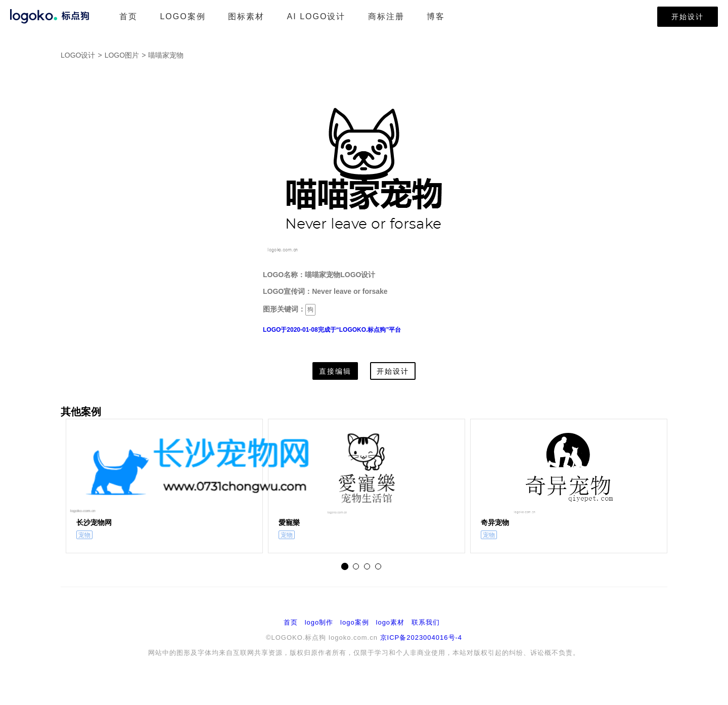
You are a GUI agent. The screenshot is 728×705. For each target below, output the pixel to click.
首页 (128, 16)
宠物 (84, 535)
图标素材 (246, 16)
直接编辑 (335, 371)
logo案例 (355, 622)
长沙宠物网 (94, 522)
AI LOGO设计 (316, 16)
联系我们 (426, 622)
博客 (436, 16)
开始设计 (688, 17)
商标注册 (386, 16)
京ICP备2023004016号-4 (421, 637)
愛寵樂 (289, 522)
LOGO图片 (122, 55)
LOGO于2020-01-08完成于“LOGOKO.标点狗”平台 (332, 330)
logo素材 (391, 622)
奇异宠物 (495, 522)
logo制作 (319, 622)
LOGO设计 (78, 55)
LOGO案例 (183, 16)
